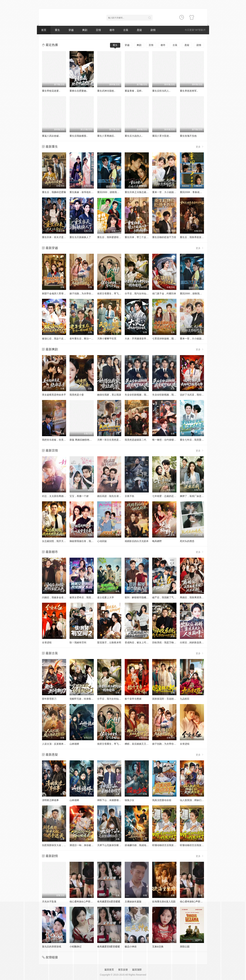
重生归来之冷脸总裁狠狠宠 (139, 192)
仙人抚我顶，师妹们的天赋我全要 (198, 800)
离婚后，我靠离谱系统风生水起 (197, 597)
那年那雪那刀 (49, 699)
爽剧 (85, 30)
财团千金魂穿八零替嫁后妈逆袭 (59, 294)
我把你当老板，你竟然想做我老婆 (60, 440)
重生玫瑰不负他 (188, 136)
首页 (44, 30)
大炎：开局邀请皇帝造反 (138, 339)
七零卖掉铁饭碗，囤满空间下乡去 (170, 339)
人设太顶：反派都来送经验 (56, 744)
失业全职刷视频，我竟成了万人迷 (143, 395)
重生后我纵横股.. (79, 136)
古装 (126, 30)
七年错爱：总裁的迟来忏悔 (167, 496)
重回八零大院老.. (161, 136)
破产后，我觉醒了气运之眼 (167, 597)
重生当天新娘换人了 (80, 237)
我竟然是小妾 (77, 395)
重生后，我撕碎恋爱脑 (54, 192)
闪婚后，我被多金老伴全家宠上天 (60, 597)
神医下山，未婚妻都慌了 (110, 800)
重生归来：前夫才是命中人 (56, 237)
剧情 (153, 30)
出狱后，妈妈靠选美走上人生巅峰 (198, 642)
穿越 (71, 30)
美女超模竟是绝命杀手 (54, 395)
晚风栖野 (157, 541)
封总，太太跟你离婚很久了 (56, 496)
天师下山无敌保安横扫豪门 (112, 845)
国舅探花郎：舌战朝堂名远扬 (168, 699)
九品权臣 (185, 699)
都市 (112, 30)
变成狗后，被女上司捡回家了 (140, 642)
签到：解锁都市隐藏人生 (138, 597)
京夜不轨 (129, 496)
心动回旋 (102, 541)
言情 (98, 30)
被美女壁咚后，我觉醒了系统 (85, 597)
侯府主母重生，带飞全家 (110, 294)
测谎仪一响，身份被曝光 (83, 845)
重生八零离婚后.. (106, 136)
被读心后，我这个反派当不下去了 (60, 339)
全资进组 (47, 642)
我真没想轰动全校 (162, 800)
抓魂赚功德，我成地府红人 (139, 845)
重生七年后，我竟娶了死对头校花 (198, 440)
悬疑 (139, 30)
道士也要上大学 (106, 597)
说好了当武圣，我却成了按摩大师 (198, 395)
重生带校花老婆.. (51, 91)
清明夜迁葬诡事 (50, 800)
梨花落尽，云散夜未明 (109, 642)
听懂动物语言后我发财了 (165, 845)
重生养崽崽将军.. (189, 91)
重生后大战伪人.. (134, 136)
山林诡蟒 (74, 744)
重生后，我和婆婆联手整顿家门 (114, 237)
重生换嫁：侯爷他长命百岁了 (85, 192)
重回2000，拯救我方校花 (111, 192)
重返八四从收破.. (51, 136)
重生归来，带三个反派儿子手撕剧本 (144, 237)
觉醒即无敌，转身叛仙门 (83, 699)
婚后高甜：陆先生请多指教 (112, 496)
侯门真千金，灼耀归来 (164, 294)
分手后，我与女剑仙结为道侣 (140, 294)
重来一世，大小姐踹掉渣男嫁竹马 (198, 339)
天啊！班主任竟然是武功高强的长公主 (118, 440)
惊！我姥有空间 (78, 642)
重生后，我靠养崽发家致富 (194, 237)
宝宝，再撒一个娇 (79, 496)
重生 (57, 30)
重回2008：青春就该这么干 (194, 192)
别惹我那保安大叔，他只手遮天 (59, 845)
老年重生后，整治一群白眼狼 (85, 339)
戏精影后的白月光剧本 (137, 541)
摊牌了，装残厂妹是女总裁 (194, 496)
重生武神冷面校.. (106, 91)
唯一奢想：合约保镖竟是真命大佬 (170, 440)
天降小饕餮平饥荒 (107, 339)
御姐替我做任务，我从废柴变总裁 (87, 541)
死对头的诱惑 (187, 541)
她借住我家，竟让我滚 (109, 395)
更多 (200, 147)
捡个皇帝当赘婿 (133, 699)
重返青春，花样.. (134, 91)
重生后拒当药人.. (161, 91)
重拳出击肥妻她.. (79, 91)
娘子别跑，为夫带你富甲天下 (85, 294)
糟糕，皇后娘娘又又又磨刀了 (140, 744)
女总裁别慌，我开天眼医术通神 (59, 541)
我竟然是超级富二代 (135, 440)
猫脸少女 (129, 800)
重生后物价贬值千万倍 (164, 237)
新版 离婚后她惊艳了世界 (83, 440)
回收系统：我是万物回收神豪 (168, 642)
